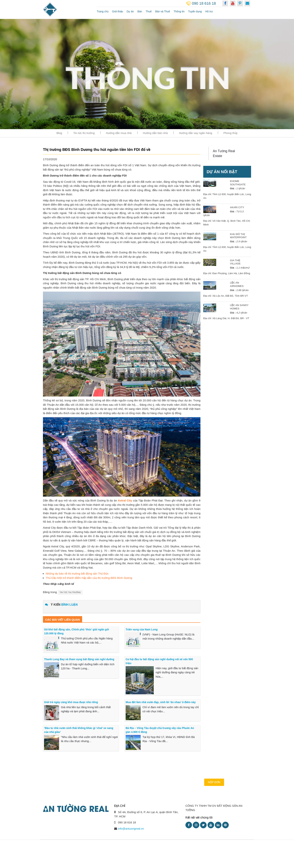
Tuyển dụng (195, 11)
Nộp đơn (214, 782)
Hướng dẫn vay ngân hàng (196, 133)
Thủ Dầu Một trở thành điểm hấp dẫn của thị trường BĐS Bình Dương (89, 578)
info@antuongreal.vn (131, 829)
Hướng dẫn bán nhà (155, 133)
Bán (140, 11)
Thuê (149, 11)
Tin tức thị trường (84, 133)
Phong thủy (230, 133)
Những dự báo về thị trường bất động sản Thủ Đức (77, 574)
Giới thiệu (118, 11)
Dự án (130, 11)
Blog (59, 133)
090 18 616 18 (204, 3)
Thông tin (179, 11)
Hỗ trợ (209, 11)
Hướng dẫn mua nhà (119, 133)
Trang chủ (103, 11)
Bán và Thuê (163, 11)
